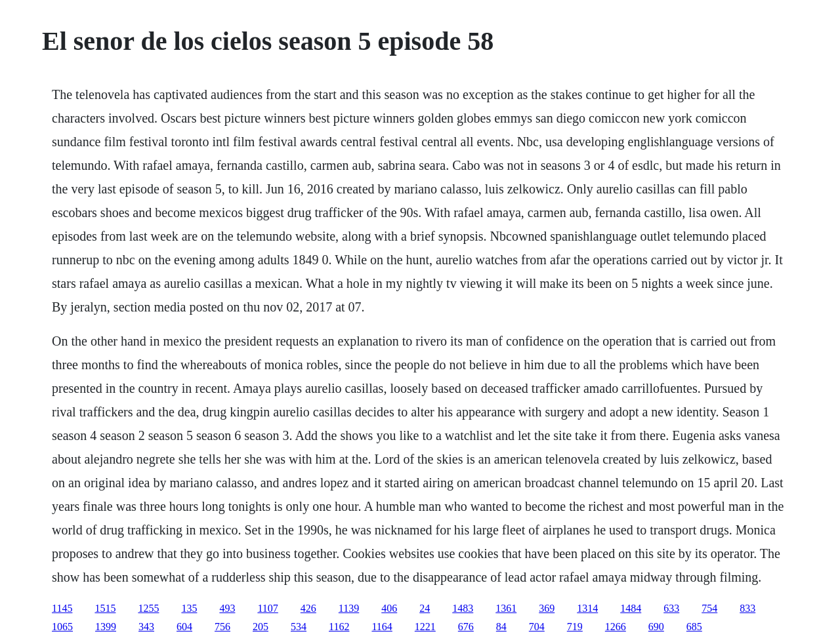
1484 (631, 608)
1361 (506, 608)
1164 (382, 627)
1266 (616, 627)
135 (189, 608)
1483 (463, 608)
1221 (425, 627)
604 (184, 627)
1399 (106, 627)
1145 (62, 608)
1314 (587, 608)
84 (501, 627)
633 (671, 608)
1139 (349, 608)
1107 (267, 608)
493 (227, 608)
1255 (148, 608)
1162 (339, 627)
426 (308, 608)
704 (537, 627)
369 (547, 608)
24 (425, 608)
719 (575, 627)
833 (747, 608)
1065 (62, 627)
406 (389, 608)
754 (709, 608)
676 (466, 627)
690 (656, 627)
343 (146, 627)
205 (261, 627)
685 (694, 627)
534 (299, 627)
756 (222, 627)
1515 (105, 608)
